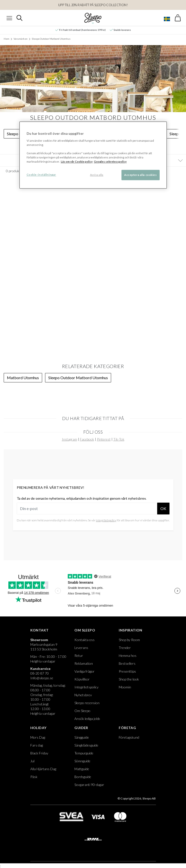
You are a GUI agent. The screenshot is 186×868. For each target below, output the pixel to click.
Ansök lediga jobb (87, 719)
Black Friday (39, 753)
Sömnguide (82, 761)
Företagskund (129, 737)
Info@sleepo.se (42, 678)
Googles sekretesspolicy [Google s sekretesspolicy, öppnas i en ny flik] (110, 162)
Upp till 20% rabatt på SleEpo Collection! (93, 5)
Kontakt (40, 630)
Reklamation (84, 663)
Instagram (69, 439)
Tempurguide (84, 753)
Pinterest (104, 439)
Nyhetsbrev (83, 695)
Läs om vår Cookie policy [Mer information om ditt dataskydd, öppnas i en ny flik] (77, 162)
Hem (7, 39)
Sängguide (82, 737)
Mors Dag (38, 737)
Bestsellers (127, 663)
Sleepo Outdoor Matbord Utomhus (51, 39)
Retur (79, 655)
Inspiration (130, 630)
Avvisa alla (97, 175)
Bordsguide (83, 777)
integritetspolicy (106, 520)
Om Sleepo (85, 630)
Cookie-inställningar (41, 175)
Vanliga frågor (85, 671)
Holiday (38, 728)
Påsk (34, 777)
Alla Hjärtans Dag (43, 769)
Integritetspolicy (86, 687)
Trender (125, 648)
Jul (32, 761)
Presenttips (127, 671)
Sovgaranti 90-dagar (89, 785)
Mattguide (82, 769)
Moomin (125, 687)
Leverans (81, 648)
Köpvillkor (82, 679)
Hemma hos (128, 655)
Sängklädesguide (86, 745)
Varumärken (21, 39)
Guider (81, 728)
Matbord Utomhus (23, 378)
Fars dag (37, 745)
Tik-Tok (119, 439)
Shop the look (129, 679)
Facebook (87, 439)
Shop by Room (129, 640)
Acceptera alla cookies (141, 175)
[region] (93, 155)
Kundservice (40, 669)
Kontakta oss (85, 640)
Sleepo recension (87, 703)
